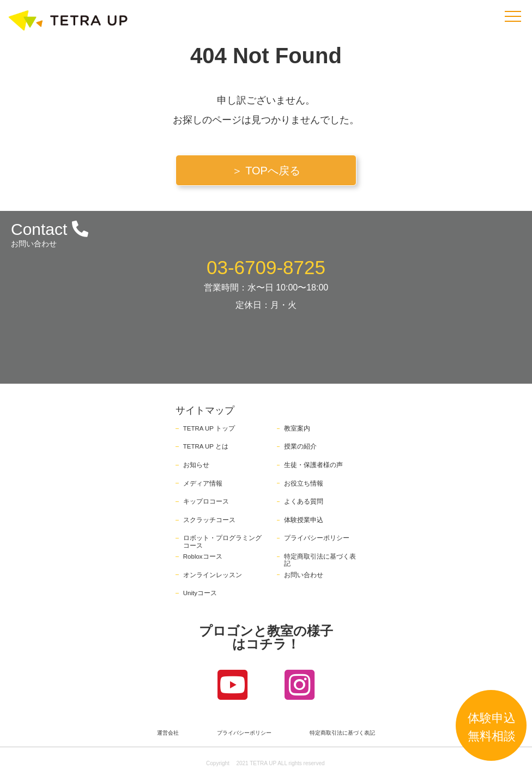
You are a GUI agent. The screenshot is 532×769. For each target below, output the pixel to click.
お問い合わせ (304, 575)
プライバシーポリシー (317, 538)
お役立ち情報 (304, 483)
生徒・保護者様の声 (313, 465)
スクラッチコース (209, 520)
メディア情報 (203, 483)
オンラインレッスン (213, 575)
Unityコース (200, 593)
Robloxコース (203, 556)
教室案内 (297, 428)
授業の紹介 (300, 446)
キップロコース (206, 501)
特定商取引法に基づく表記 (342, 733)
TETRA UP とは (206, 446)
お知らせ (196, 465)
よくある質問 (304, 501)
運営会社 (168, 733)
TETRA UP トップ (209, 428)
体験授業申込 (304, 520)
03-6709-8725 (266, 267)
